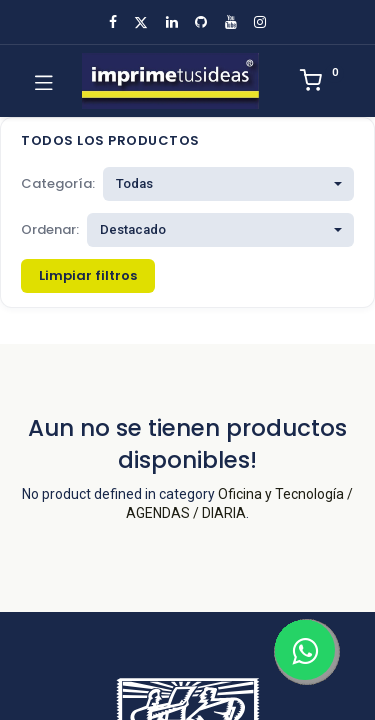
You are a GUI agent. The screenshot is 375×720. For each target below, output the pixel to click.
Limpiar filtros (88, 275)
